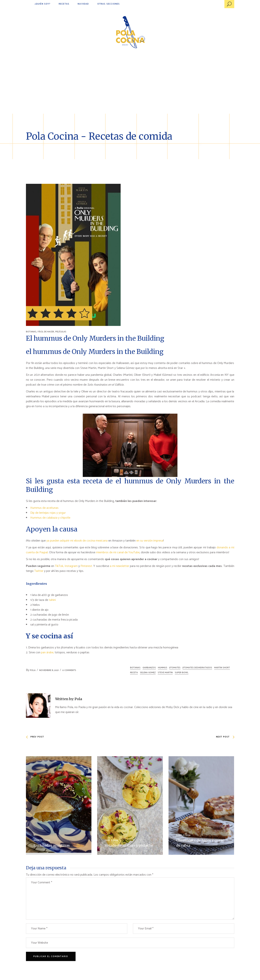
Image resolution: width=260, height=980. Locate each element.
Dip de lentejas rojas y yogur (48, 513)
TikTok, (59, 566)
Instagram (71, 566)
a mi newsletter (119, 566)
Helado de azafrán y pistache (129, 845)
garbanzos (149, 668)
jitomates (175, 668)
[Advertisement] (130, 85)
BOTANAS (31, 332)
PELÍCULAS (61, 332)
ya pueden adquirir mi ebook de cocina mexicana (77, 541)
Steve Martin (165, 673)
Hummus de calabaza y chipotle (50, 518)
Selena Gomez (148, 673)
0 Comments (69, 670)
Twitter (39, 571)
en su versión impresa (150, 541)
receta (134, 673)
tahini (52, 600)
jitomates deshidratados (197, 668)
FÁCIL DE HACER (46, 332)
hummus (163, 668)
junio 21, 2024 (183, 835)
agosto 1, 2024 (42, 840)
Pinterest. (87, 566)
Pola (33, 670)
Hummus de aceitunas (44, 508)
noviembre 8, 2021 (49, 670)
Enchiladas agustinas (52, 845)
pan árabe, (48, 652)
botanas (135, 668)
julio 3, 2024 (111, 840)
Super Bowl (182, 673)
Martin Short (222, 668)
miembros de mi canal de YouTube (118, 552)
